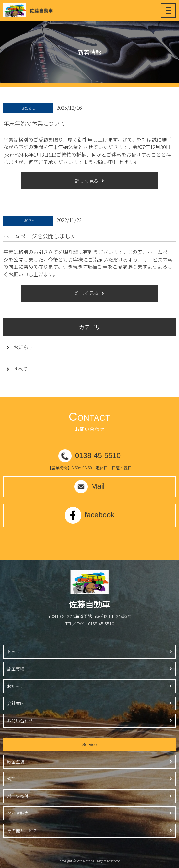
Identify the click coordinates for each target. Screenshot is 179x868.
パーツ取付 (18, 796)
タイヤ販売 (18, 813)
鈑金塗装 (16, 762)
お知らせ (23, 347)
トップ (13, 652)
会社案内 (16, 703)
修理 (11, 779)
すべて (20, 369)
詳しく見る (87, 181)
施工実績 (16, 669)
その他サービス (22, 830)
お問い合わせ (20, 721)
